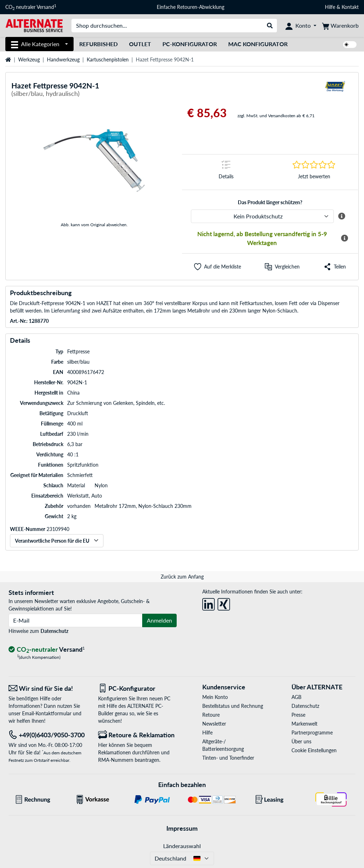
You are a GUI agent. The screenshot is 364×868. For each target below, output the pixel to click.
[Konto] (301, 26)
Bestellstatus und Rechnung (233, 706)
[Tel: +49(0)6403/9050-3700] (48, 735)
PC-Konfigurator (190, 44)
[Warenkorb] (340, 26)
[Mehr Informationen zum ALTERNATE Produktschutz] (342, 216)
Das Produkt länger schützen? (270, 202)
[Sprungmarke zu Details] (226, 172)
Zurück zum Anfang (182, 577)
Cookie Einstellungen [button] (314, 750)
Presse (298, 715)
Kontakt (350, 7)
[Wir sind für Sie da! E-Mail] (48, 688)
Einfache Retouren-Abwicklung (191, 7)
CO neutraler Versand (31, 7)
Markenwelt (304, 724)
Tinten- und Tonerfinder (228, 758)
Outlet (140, 44)
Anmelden (159, 620)
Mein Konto (215, 697)
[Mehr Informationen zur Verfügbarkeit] (344, 238)
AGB (296, 697)
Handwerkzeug (63, 59)
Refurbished (98, 44)
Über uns (301, 741)
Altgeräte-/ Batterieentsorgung (223, 745)
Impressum (182, 828)
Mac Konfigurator (258, 44)
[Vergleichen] (282, 267)
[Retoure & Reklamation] (138, 735)
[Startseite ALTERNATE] (34, 25)
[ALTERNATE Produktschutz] (262, 216)
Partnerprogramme (312, 733)
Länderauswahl (182, 846)
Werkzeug (29, 59)
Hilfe (330, 7)
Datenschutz (54, 631)
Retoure (211, 715)
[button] (218, 267)
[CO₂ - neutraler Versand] (47, 650)
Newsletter (214, 724)
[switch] (350, 45)
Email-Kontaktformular (47, 713)
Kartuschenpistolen (108, 59)
